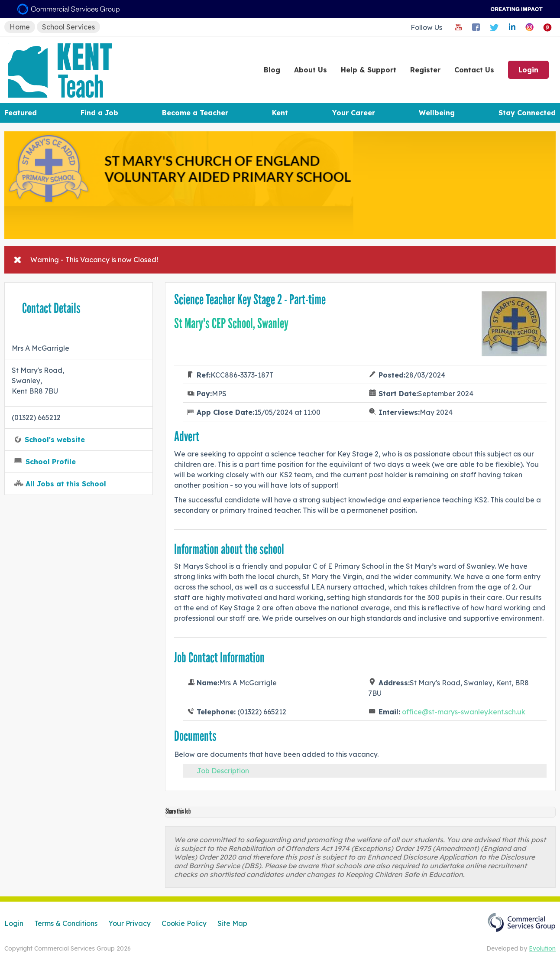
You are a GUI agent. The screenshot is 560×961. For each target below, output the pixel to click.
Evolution (542, 948)
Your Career (354, 113)
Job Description (223, 771)
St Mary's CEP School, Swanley (231, 323)
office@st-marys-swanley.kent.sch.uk (464, 712)
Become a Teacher (195, 113)
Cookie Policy (184, 923)
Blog (272, 70)
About (311, 70)
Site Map (232, 923)
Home (20, 27)
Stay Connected (527, 113)
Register (425, 70)
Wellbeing (437, 113)
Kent (280, 113)
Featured (21, 113)
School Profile (51, 462)
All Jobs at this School (66, 484)
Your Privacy (129, 923)
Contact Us (474, 70)
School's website (55, 440)
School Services (68, 27)
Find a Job (99, 113)
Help (369, 70)
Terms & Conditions (66, 923)
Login (528, 70)
